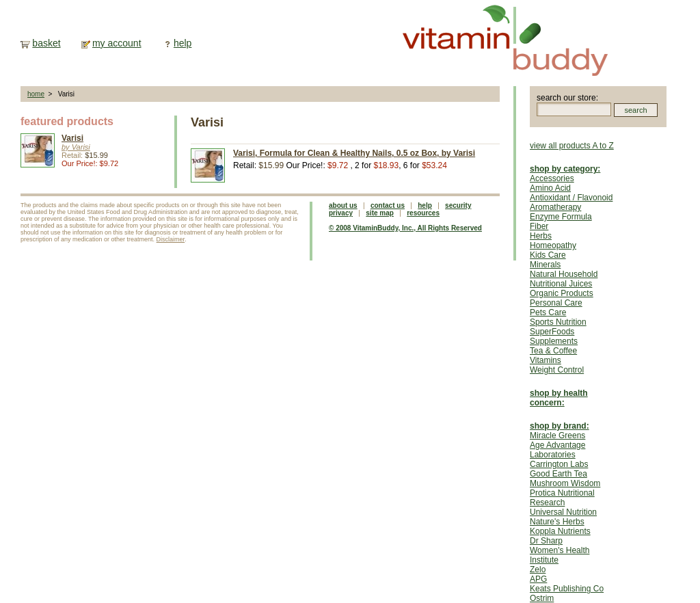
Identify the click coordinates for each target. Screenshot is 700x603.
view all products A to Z (572, 146)
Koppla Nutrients (560, 531)
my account (117, 43)
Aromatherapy (555, 207)
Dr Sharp (546, 541)
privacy (341, 213)
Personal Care (556, 303)
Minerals (545, 265)
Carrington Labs (559, 464)
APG (538, 579)
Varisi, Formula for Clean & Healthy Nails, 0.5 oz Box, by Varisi (354, 153)
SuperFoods (552, 332)
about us (343, 205)
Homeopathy (553, 245)
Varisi (72, 138)
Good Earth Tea (558, 474)
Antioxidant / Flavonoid (571, 198)
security (458, 205)
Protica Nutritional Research (562, 498)
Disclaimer (171, 239)
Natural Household (564, 274)
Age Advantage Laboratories (557, 450)
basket (46, 43)
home (36, 94)
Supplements (554, 341)
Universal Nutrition (563, 512)
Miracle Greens (557, 435)
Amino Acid (550, 188)
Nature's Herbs (557, 522)
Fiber (539, 226)
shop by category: (565, 169)
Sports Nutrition (558, 322)
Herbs (541, 236)
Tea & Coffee (553, 351)
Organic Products (562, 293)
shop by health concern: (559, 398)
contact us (388, 205)
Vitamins (546, 360)
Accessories (552, 178)
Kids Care (548, 255)
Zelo (538, 569)
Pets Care (548, 312)
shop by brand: (560, 426)
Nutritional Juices (561, 284)
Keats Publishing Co (567, 589)
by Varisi (76, 147)
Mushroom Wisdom (565, 483)
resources (423, 213)
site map (380, 213)
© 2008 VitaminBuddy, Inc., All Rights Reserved (405, 228)
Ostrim (542, 598)
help (183, 43)
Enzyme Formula (561, 217)
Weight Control (557, 370)
